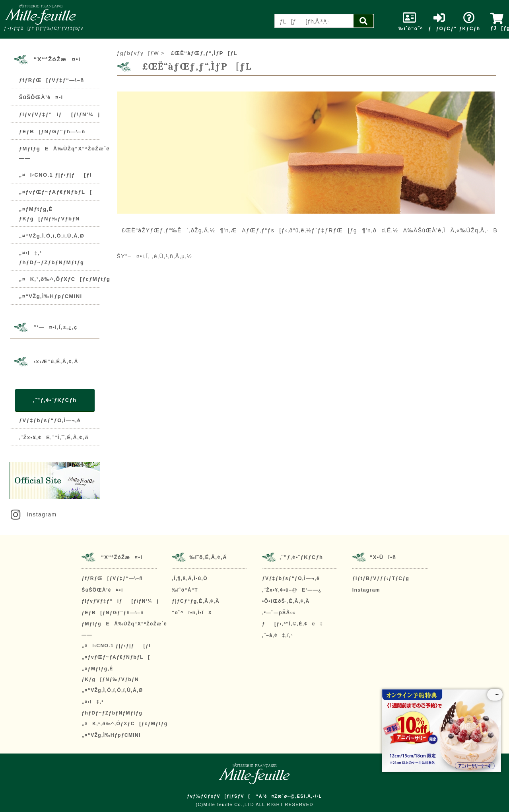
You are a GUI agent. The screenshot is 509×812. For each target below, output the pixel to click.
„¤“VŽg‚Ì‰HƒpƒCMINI (51, 296)
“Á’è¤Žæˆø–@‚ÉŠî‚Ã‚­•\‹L (289, 796)
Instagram (33, 514)
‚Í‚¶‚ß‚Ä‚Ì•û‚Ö (190, 578)
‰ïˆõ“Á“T (185, 590)
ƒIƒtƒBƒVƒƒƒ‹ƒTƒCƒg (381, 578)
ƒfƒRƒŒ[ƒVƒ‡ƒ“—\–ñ (52, 80)
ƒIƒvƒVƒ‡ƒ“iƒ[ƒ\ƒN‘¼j (60, 114)
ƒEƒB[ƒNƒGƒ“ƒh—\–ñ (52, 131)
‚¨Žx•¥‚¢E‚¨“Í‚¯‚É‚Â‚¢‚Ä (54, 437)
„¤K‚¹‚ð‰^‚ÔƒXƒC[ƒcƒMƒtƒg (65, 279)
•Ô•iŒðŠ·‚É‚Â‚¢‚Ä (286, 601)
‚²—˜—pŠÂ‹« (279, 613)
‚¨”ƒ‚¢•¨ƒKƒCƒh (55, 400)
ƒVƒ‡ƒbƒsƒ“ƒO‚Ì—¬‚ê (50, 420)
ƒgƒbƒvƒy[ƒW (138, 53)
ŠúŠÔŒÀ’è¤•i (41, 97)
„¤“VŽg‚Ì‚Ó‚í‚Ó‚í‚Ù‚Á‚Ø (52, 236)
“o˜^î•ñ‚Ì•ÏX (192, 613)
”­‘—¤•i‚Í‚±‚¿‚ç (56, 327)
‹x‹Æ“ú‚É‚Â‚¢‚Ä (56, 361)
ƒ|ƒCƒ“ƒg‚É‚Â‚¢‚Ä (196, 601)
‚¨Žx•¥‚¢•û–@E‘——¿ (292, 590)
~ (495, 695)
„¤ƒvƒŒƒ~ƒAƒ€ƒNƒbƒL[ (56, 192)
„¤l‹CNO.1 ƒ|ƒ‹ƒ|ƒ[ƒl (55, 175)
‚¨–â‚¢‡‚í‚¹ (278, 635)
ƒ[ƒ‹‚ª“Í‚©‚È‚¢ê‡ (292, 624)
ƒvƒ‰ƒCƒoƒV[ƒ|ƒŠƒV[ (219, 796)
